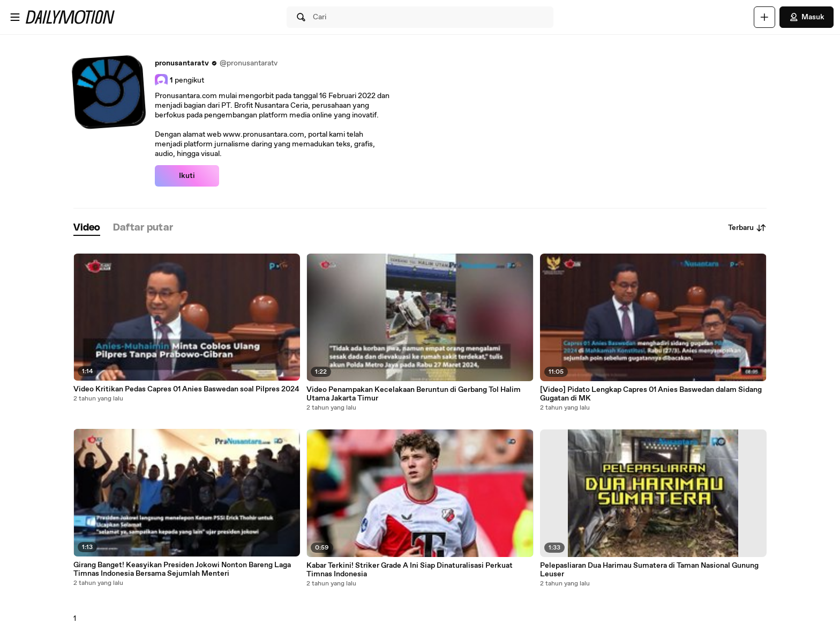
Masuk (807, 17)
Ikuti (187, 176)
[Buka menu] (15, 17)
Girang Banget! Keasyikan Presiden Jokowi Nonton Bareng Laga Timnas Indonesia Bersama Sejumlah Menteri (182, 569)
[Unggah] (764, 17)
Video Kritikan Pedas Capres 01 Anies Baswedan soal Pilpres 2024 (186, 389)
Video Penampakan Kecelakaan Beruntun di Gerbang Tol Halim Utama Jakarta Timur (414, 394)
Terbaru (747, 228)
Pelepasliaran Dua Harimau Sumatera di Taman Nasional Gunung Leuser (649, 570)
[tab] (87, 228)
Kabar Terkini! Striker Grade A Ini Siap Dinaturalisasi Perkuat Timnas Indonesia (410, 570)
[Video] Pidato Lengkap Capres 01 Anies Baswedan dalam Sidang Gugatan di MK (651, 394)
